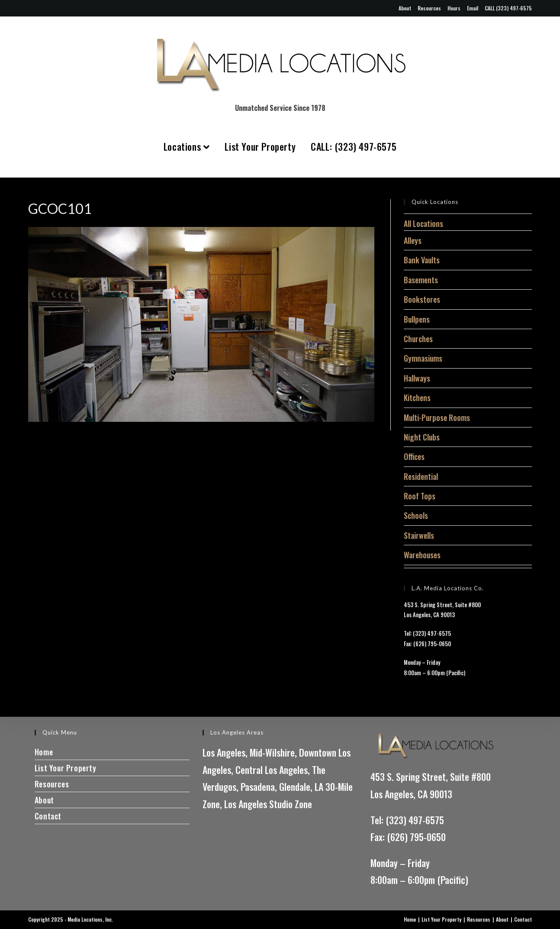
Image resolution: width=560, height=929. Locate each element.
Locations (187, 146)
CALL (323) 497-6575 (508, 8)
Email (473, 8)
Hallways (417, 378)
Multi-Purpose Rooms (437, 418)
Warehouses (422, 555)
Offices (414, 456)
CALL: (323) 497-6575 (354, 146)
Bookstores (422, 299)
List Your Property (260, 146)
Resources (429, 8)
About (405, 8)
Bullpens (417, 319)
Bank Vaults (422, 260)
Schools (416, 515)
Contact (48, 816)
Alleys (413, 240)
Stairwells (419, 535)
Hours (454, 8)
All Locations (423, 223)
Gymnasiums (423, 358)
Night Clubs (422, 437)
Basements (421, 280)
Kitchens (417, 398)
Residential (421, 476)
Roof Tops (420, 496)
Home (44, 752)
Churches (418, 339)
